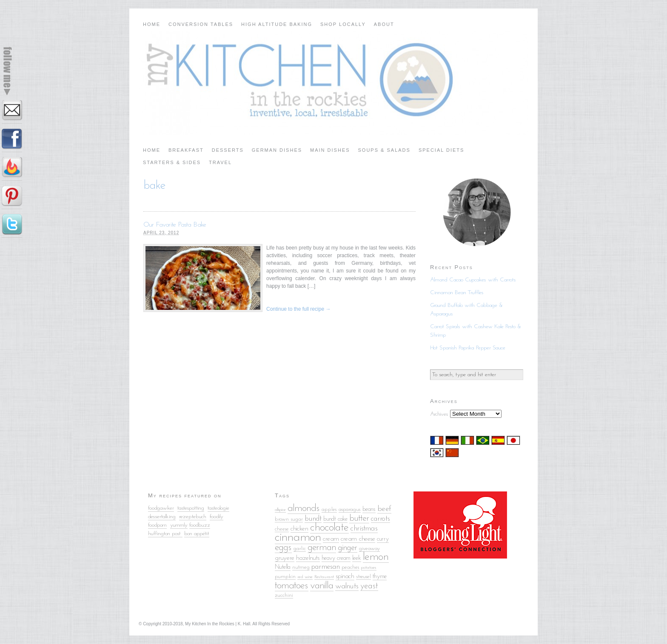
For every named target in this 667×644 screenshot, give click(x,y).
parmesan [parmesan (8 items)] (326, 567)
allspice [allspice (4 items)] (280, 510)
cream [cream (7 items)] (331, 539)
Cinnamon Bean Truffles (457, 293)
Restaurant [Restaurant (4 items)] (324, 577)
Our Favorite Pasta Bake (175, 225)
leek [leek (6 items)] (357, 558)
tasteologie (218, 508)
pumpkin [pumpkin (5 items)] (285, 577)
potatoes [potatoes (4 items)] (369, 568)
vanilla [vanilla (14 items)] (322, 586)
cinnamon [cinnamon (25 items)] (298, 538)
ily (221, 517)
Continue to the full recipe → (298, 309)
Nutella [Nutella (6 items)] (283, 567)
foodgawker (161, 508)
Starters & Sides (172, 162)
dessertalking (162, 517)
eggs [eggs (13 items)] (283, 548)
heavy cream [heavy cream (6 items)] (336, 558)
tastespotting (191, 508)
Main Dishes (330, 150)
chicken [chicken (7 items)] (299, 529)
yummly (179, 525)
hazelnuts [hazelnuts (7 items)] (308, 558)
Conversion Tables (201, 24)
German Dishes (277, 150)
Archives (439, 414)
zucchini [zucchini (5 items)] (284, 595)
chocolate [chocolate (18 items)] (329, 528)
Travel (220, 162)
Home (152, 24)
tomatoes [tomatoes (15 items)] (292, 586)
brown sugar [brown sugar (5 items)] (289, 519)
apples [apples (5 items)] (329, 509)
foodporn (157, 525)
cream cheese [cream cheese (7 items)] (358, 539)
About (384, 24)
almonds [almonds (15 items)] (304, 508)
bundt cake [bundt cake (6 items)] (335, 519)
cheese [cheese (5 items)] (282, 529)
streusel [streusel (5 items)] (363, 577)
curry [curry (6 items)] (383, 539)
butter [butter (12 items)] (359, 518)
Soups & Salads (384, 150)
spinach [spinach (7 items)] (345, 576)
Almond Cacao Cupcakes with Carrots (473, 280)
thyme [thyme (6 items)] (380, 577)
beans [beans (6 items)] (369, 509)
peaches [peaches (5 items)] (351, 567)
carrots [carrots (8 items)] (381, 519)
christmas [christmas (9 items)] (364, 529)
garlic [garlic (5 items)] (300, 549)
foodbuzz (200, 525)
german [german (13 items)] (322, 548)
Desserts (228, 150)
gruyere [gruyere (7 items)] (285, 558)
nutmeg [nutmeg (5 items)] (301, 567)
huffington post (165, 534)
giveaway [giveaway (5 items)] (369, 549)
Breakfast (186, 150)
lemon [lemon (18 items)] (376, 557)
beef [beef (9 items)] (384, 509)
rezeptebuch (193, 517)
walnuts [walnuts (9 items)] (347, 586)
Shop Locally (343, 24)
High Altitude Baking (277, 24)
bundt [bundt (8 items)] (313, 519)
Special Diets (442, 150)
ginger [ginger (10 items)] (348, 548)
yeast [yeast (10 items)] (369, 586)
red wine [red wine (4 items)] (305, 577)
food (214, 517)
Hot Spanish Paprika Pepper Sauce (468, 348)
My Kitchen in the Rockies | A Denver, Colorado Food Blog (333, 83)
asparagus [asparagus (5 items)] (350, 509)
